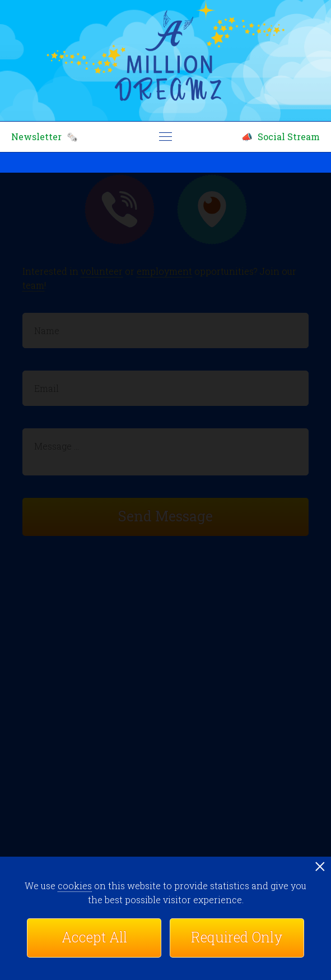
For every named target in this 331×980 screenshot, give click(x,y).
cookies (75, 886)
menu (166, 137)
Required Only (237, 937)
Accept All (94, 937)
